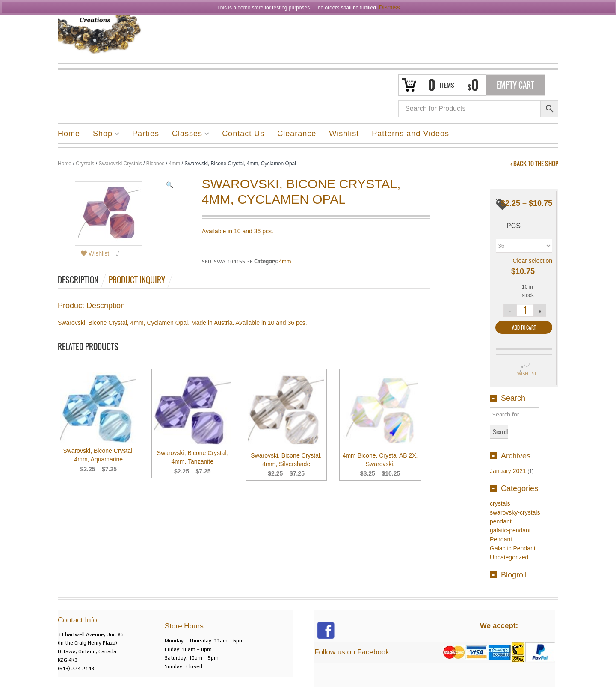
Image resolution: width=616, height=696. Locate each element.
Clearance (297, 134)
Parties (146, 134)
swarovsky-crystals (515, 512)
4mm (174, 164)
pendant (501, 521)
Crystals (85, 164)
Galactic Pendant (513, 548)
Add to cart (524, 327)
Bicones (155, 164)
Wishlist (344, 134)
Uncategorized (509, 557)
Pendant (501, 539)
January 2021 (508, 471)
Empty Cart (515, 85)
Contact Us (243, 134)
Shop (103, 135)
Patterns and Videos (410, 134)
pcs (514, 226)
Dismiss (389, 7)
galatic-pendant (510, 530)
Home (69, 134)
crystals (500, 503)
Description (78, 280)
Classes (187, 135)
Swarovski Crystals (120, 164)
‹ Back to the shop (534, 164)
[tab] (83, 280)
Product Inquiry (137, 280)
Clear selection (532, 261)
